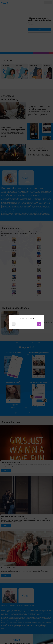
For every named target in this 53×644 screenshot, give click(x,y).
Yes (34, 324)
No (19, 324)
